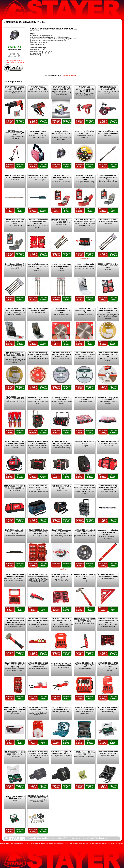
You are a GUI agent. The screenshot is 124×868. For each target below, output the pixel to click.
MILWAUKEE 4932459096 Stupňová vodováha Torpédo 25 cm (38, 621)
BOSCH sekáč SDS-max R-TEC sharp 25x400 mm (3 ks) (108, 221)
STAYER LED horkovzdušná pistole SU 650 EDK (85, 89)
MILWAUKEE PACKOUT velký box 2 (61, 398)
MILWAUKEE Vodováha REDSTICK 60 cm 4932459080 (108, 532)
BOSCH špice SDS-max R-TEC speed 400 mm (15, 177)
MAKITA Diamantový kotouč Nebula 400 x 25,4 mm (15, 355)
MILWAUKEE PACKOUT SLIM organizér (108, 398)
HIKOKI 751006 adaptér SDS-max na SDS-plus (38, 177)
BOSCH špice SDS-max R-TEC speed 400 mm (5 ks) (61, 266)
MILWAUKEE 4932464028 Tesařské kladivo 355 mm (85, 577)
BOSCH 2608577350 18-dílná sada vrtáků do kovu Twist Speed (108, 266)
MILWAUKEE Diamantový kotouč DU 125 (61, 311)
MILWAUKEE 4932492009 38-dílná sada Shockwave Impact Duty (15, 665)
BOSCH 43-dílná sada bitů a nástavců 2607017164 (108, 753)
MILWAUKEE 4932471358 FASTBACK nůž (85, 620)
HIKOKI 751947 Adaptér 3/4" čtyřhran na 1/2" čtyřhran (61, 753)
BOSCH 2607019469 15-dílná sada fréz (15, 797)
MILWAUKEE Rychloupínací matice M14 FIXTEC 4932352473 (61, 532)
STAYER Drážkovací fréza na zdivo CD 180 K (61, 88)
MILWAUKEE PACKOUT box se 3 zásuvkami (61, 443)
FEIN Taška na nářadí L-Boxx (61, 487)
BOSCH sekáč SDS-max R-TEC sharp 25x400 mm (108, 132)
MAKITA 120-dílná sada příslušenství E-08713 (85, 709)
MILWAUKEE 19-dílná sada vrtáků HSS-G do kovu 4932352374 (38, 222)
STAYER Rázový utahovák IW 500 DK (38, 88)
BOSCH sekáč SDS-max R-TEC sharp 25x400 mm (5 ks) (15, 265)
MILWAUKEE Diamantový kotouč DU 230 (85, 311)
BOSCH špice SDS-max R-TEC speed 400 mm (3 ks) (38, 266)
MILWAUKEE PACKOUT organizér (85, 398)
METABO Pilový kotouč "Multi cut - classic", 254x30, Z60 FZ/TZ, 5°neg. (85, 355)
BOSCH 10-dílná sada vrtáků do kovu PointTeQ (85, 265)
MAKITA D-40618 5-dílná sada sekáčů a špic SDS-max (85, 221)
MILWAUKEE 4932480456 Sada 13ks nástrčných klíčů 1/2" (61, 621)
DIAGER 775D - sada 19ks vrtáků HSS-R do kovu (61, 178)
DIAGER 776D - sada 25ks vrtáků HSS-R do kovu (85, 178)
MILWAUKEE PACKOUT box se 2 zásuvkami (38, 443)
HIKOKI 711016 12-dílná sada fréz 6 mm (85, 753)
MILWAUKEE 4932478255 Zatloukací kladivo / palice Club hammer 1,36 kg (15, 621)
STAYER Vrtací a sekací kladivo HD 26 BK (15, 88)
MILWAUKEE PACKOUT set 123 (38, 398)
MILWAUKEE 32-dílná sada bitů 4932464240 (15, 576)
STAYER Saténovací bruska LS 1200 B (108, 88)
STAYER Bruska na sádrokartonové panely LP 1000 (15, 133)
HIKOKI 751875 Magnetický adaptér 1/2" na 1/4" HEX (38, 753)
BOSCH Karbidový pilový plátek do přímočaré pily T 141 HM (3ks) (108, 488)
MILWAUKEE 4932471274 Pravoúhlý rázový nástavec (38, 575)
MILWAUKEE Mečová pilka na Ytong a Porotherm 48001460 (15, 532)
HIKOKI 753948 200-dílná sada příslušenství (15, 753)
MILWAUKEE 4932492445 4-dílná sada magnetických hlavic (85, 665)
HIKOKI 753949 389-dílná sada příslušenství (108, 709)
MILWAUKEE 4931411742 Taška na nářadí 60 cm (15, 487)
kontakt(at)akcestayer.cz (70, 75)
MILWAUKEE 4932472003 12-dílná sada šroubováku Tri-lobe (61, 576)
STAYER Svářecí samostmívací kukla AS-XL (61, 133)
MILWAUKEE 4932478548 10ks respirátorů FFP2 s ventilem (38, 709)
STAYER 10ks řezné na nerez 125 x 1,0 (85, 132)
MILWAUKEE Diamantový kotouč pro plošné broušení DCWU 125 (38, 355)
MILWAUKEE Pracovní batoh (85, 443)
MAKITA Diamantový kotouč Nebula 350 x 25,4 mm (108, 311)
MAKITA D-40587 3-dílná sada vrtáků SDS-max (61, 221)
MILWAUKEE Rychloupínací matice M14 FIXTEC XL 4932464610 (85, 532)
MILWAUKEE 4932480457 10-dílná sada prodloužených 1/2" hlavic (108, 665)
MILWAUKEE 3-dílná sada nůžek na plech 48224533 (15, 398)
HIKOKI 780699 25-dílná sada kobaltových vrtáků (38, 309)
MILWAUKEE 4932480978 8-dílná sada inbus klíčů (61, 664)
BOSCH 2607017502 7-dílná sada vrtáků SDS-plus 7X (15, 309)
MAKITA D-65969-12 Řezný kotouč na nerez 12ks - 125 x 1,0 (108, 355)
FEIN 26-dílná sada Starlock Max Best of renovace (38, 797)
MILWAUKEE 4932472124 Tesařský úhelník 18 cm (108, 576)
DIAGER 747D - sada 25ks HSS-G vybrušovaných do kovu (15, 222)
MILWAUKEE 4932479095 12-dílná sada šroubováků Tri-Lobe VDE (108, 621)
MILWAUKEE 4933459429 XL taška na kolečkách (108, 443)
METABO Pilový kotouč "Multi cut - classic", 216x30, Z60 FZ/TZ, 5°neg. (61, 355)
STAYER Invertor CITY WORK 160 (38, 132)
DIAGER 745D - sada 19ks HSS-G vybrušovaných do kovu (108, 177)
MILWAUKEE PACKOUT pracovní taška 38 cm (15, 443)
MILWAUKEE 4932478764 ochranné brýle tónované (15, 709)
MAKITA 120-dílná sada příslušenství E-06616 (61, 709)
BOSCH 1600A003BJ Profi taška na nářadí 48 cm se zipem (38, 488)
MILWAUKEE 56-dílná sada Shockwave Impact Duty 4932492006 (38, 532)
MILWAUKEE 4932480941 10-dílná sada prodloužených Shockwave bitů (38, 665)
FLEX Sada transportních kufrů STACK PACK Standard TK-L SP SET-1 (85, 488)
